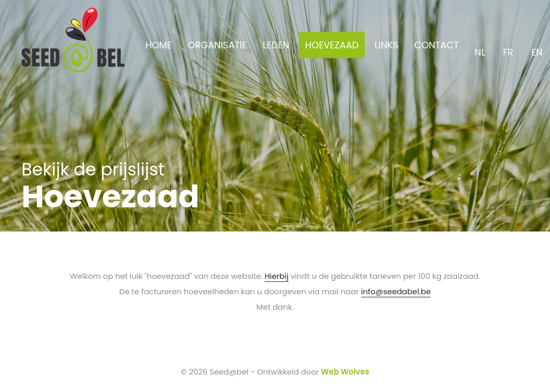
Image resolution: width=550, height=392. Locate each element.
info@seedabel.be (396, 291)
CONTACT (436, 45)
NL (481, 46)
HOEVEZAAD (332, 45)
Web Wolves (345, 372)
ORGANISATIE (217, 45)
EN (538, 46)
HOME (159, 45)
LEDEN (276, 45)
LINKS (386, 45)
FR (509, 46)
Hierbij (277, 276)
